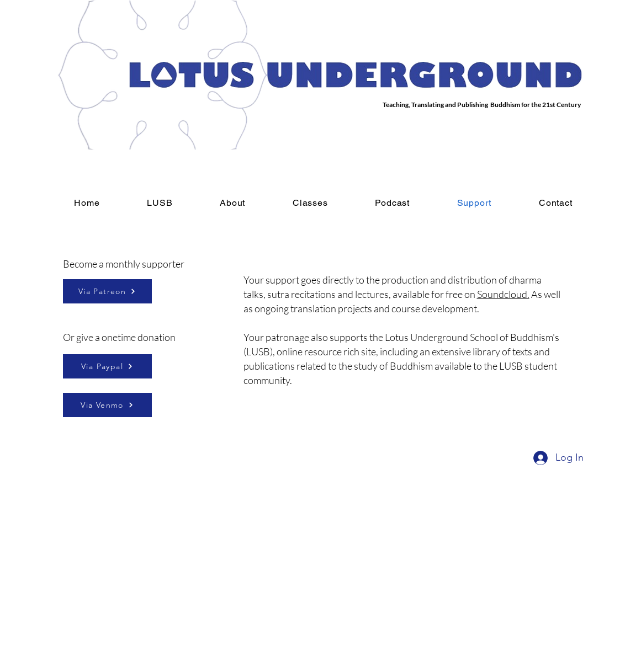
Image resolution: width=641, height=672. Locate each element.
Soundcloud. (503, 294)
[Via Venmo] (107, 405)
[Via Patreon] (107, 291)
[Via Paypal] (107, 366)
